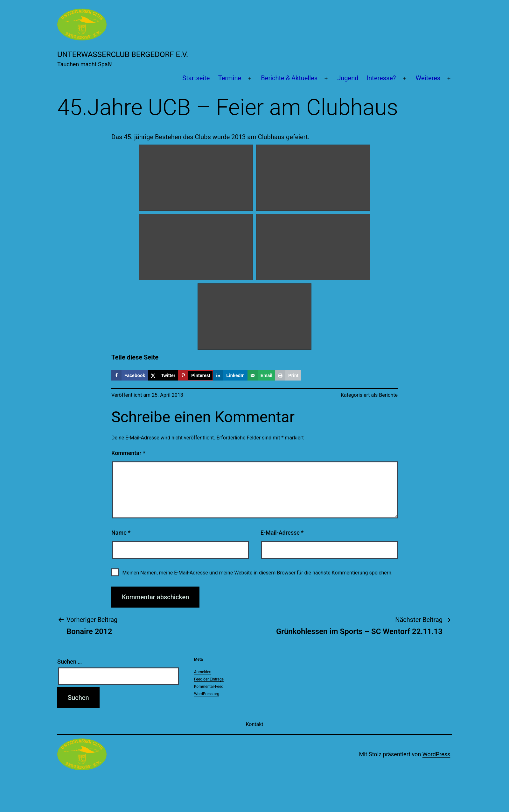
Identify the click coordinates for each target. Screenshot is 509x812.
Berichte (388, 395)
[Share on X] (163, 375)
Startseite (196, 78)
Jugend (348, 78)
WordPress (436, 754)
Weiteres (428, 78)
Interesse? (381, 78)
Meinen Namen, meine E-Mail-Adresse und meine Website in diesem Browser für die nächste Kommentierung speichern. (257, 573)
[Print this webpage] (288, 375)
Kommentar (128, 453)
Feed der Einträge (209, 679)
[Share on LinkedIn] (230, 375)
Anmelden (203, 672)
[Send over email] (261, 375)
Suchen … (70, 662)
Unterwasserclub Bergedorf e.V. (123, 54)
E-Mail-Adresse (282, 533)
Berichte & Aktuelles (289, 78)
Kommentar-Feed (209, 687)
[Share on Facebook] (130, 375)
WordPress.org (207, 694)
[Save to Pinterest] (196, 375)
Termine (230, 78)
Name (121, 533)
